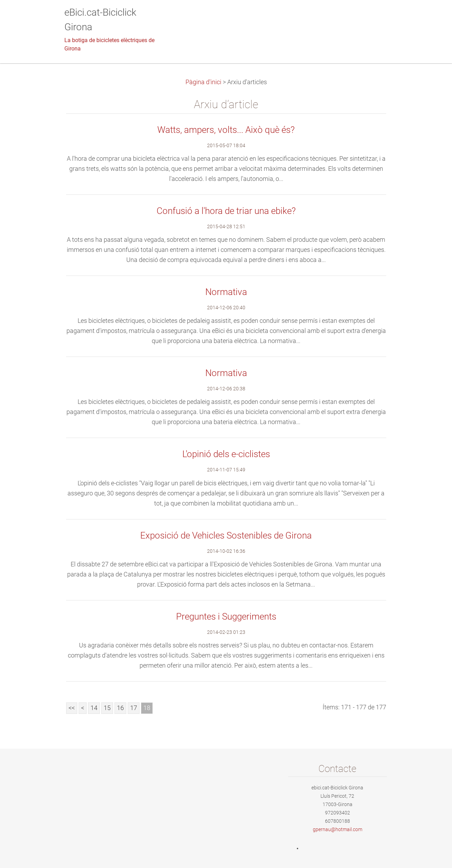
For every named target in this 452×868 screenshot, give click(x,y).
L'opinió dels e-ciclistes (226, 454)
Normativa (226, 292)
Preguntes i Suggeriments (226, 616)
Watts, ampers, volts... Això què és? (226, 130)
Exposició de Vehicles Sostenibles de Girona (226, 535)
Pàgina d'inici (203, 82)
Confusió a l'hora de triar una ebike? (226, 211)
